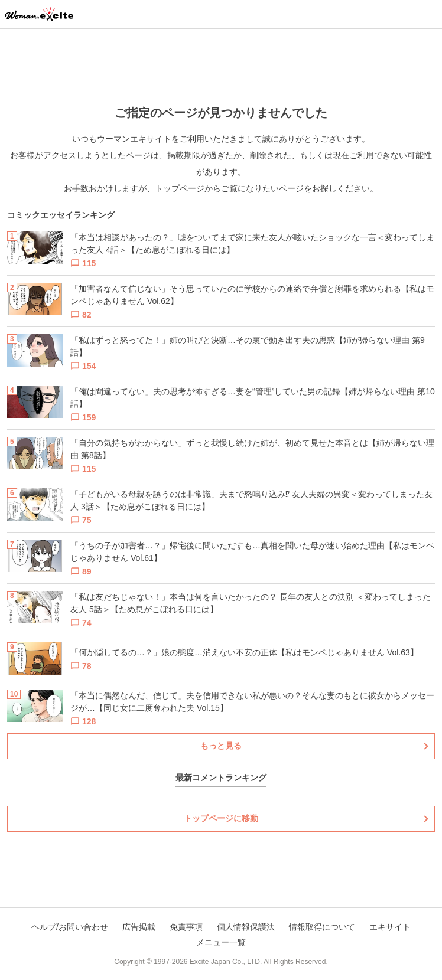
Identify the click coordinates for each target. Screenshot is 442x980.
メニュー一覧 (221, 942)
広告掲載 (139, 927)
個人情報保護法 (246, 927)
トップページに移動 (221, 818)
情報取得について (322, 927)
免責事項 (186, 927)
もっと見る (221, 746)
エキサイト (390, 927)
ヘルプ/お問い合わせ (70, 927)
